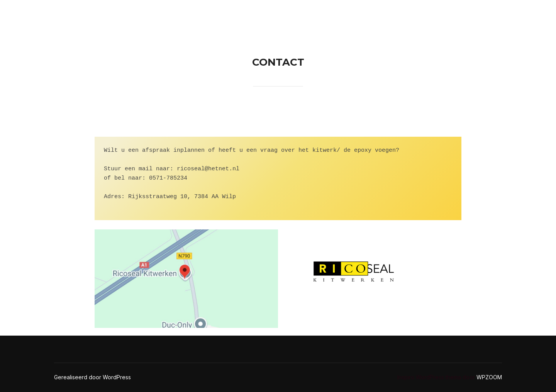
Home (333, 14)
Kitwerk (477, 14)
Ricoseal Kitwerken (87, 14)
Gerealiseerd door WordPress (92, 377)
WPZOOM (489, 377)
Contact (373, 14)
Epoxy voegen (425, 14)
